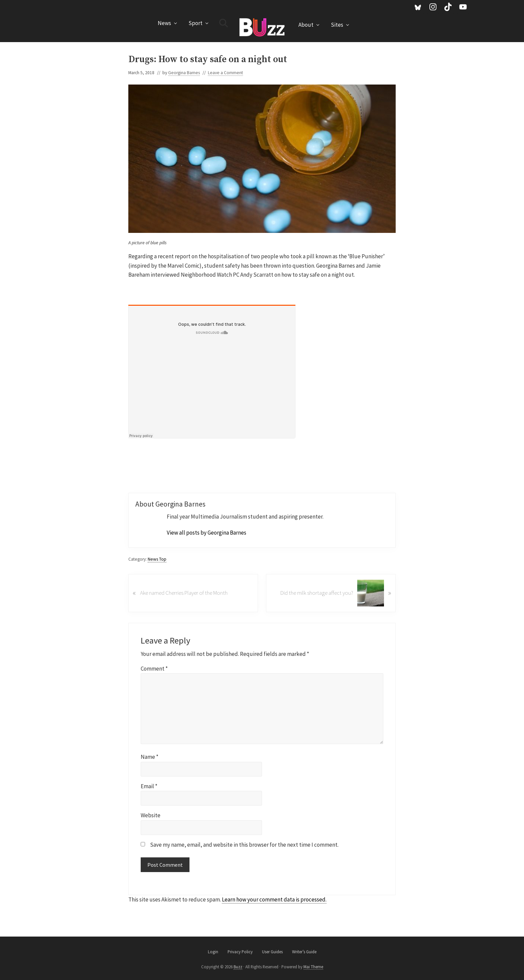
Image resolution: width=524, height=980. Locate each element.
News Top (157, 559)
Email (149, 786)
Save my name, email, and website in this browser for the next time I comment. (244, 845)
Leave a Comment (225, 73)
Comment (154, 669)
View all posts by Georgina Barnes (207, 533)
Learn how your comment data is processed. (274, 899)
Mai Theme (313, 967)
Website (151, 815)
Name (150, 757)
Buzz (238, 967)
